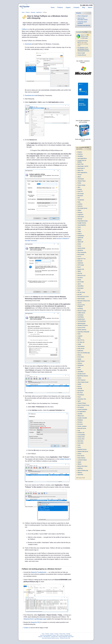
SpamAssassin (81, 323)
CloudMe (80, 414)
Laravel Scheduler (82, 409)
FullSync (24, 29)
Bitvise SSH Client (82, 466)
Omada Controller (82, 418)
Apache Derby (81, 248)
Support (68, 7)
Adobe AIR (80, 242)
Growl (79, 227)
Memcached (81, 254)
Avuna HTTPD (81, 328)
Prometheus (81, 395)
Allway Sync (81, 416)
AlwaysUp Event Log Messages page (35, 619)
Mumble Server (82, 374)
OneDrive (80, 154)
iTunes (79, 246)
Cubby (79, 231)
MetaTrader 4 (81, 168)
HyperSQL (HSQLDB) (83, 332)
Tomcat (79, 175)
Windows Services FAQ (65, 638)
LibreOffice (80, 372)
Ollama (79, 464)
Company (76, 7)
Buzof (79, 267)
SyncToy (80, 273)
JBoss (79, 177)
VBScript (80, 219)
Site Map (68, 634)
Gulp (79, 431)
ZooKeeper (80, 315)
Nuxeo (79, 370)
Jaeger (79, 462)
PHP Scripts (81, 265)
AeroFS (79, 303)
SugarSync (80, 215)
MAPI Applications (82, 173)
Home (53, 7)
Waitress (80, 473)
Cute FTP (80, 191)
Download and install (31, 95)
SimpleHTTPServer (83, 325)
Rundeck (80, 422)
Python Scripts (81, 185)
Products (60, 7)
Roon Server (81, 456)
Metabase (80, 420)
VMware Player (82, 181)
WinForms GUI (81, 275)
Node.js (79, 234)
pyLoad (79, 294)
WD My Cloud (81, 292)
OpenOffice (81, 286)
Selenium (80, 206)
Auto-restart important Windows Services (51, 638)
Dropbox (80, 152)
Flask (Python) (81, 458)
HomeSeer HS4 (82, 399)
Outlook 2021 (81, 437)
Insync (79, 397)
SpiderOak (80, 238)
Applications (39, 12)
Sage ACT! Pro (81, 259)
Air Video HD (81, 342)
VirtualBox (80, 156)
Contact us (27, 628)
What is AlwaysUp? (83, 16)
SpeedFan (80, 250)
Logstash (80, 336)
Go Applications (82, 412)
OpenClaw (80, 475)
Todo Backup (81, 346)
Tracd (79, 229)
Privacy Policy (62, 634)
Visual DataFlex (82, 225)
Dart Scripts (81, 282)
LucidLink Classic (82, 460)
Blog (84, 7)
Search (90, 7)
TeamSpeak (81, 179)
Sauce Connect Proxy (83, 405)
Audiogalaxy (81, 236)
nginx (79, 187)
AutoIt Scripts (81, 299)
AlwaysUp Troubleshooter (39, 572)
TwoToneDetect (82, 321)
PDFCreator (81, 217)
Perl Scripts (81, 194)
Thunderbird (81, 200)
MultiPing (80, 468)
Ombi (79, 445)
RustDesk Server (82, 449)
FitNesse (80, 212)
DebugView (81, 365)
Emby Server (81, 348)
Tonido (79, 280)
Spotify (79, 359)
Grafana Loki (81, 433)
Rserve (79, 386)
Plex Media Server (82, 208)
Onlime (79, 454)
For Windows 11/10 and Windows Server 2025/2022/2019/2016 (83, 49)
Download (28, 44)
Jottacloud (80, 263)
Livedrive (80, 204)
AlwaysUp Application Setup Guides (66, 637)
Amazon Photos (82, 403)
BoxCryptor (80, 288)
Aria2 (79, 290)
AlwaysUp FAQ (35, 622)
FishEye (80, 189)
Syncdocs (80, 278)
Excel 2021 (80, 443)
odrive (79, 284)
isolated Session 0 (65, 459)
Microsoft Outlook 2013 (84, 301)
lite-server (80, 424)
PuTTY (79, 257)
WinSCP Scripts (82, 311)
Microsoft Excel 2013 (83, 297)
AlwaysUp (33, 12)
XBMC (79, 271)
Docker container (82, 426)
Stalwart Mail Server (83, 451)
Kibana (79, 355)
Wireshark (80, 196)
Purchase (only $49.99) (84, 26)
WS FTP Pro (81, 340)
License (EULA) (82, 55)
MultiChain (80, 351)
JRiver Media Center (83, 382)
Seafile (79, 384)
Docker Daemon (82, 330)
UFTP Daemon (81, 380)
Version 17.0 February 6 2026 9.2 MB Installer (85, 37)
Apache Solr (81, 269)
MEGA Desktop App (83, 470)
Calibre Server (81, 313)
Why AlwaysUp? (47, 637)
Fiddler (79, 210)
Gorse (79, 447)
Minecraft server (82, 428)
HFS (79, 198)
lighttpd (79, 240)
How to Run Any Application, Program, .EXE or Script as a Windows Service (56, 635)
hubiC (79, 334)
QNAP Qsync (81, 361)
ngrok (79, 401)
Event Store (81, 357)
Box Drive (80, 393)
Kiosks (79, 244)
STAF (79, 367)
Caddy (79, 344)
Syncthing (80, 309)
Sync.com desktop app (84, 353)
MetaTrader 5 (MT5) (83, 166)
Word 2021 (80, 441)
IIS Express (81, 407)
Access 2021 (81, 439)
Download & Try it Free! (82, 32)
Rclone (79, 378)
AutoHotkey (81, 317)
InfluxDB (80, 388)
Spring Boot (81, 391)
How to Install (81, 53)
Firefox (79, 183)
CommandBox (81, 435)
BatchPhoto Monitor (83, 376)
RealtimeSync (81, 319)
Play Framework (82, 252)
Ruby (79, 202)
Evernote (80, 261)
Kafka (79, 338)
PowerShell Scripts (83, 221)
